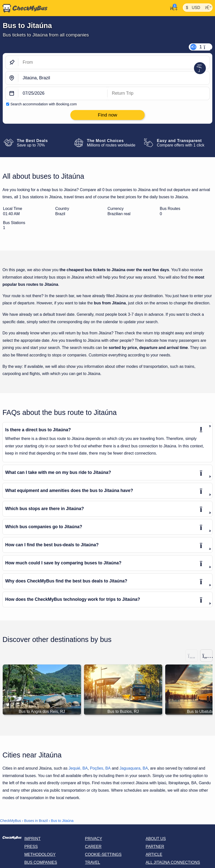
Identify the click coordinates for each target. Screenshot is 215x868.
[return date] (159, 94)
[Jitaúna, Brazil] (114, 78)
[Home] (24, 8)
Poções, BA (100, 768)
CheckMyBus (11, 821)
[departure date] (63, 94)
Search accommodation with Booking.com (44, 104)
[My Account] (172, 8)
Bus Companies (41, 862)
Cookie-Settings (103, 854)
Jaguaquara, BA (134, 768)
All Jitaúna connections (173, 862)
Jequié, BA (78, 768)
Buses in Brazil (36, 821)
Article (154, 854)
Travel (93, 862)
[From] (114, 62)
